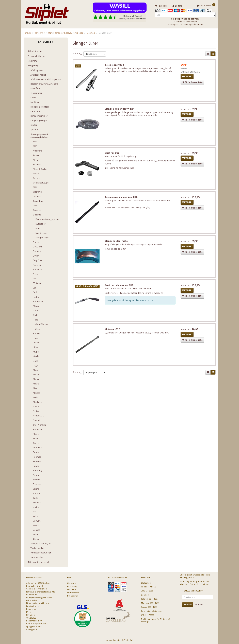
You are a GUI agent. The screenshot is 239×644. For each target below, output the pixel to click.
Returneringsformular (36, 624)
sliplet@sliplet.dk (155, 611)
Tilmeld (188, 604)
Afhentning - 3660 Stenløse (38, 583)
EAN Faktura (32, 595)
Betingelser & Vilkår (35, 586)
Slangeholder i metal (117, 242)
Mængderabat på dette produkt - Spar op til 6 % (131, 302)
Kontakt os (31, 609)
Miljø (28, 612)
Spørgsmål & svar (34, 626)
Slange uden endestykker (120, 109)
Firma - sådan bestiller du (37, 603)
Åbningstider (32, 629)
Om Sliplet (31, 618)
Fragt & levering (33, 606)
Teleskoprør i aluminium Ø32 (121, 198)
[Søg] (214, 15)
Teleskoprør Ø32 (115, 65)
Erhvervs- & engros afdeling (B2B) (41, 592)
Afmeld (199, 604)
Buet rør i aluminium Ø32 (119, 286)
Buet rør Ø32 (112, 154)
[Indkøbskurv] (206, 6)
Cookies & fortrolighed (36, 589)
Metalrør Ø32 (113, 331)
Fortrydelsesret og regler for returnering (39, 599)
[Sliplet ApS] (47, 13)
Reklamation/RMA (34, 621)
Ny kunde (30, 615)
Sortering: (77, 54)
